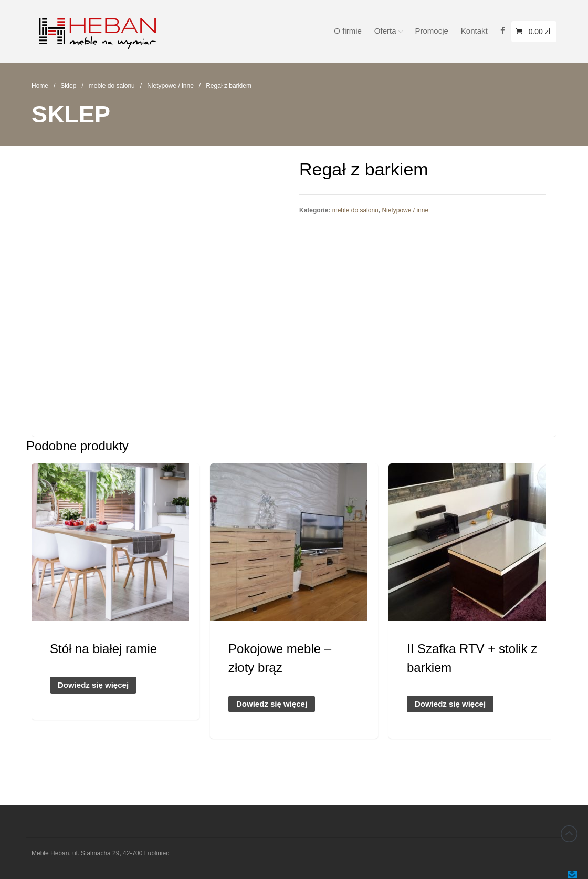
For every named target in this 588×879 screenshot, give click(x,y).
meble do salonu (112, 86)
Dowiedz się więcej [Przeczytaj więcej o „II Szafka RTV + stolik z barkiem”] (450, 704)
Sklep (68, 86)
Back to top (569, 834)
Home (40, 86)
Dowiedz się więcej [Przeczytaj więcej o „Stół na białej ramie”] (93, 685)
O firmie (348, 31)
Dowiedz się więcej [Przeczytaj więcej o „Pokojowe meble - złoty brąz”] (272, 704)
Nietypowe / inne (170, 86)
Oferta (385, 31)
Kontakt (474, 31)
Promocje (432, 31)
